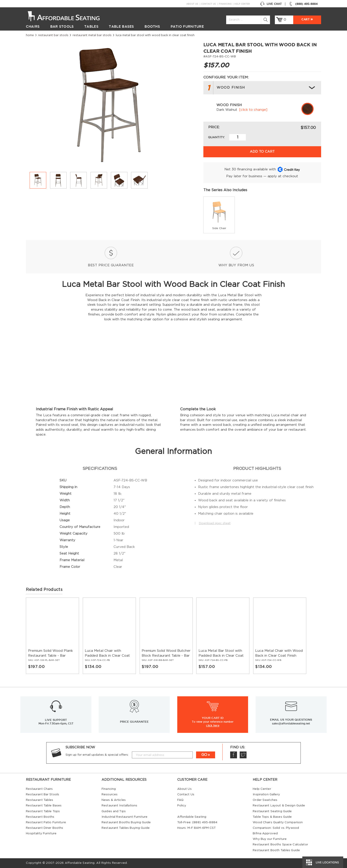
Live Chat (271, 4)
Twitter (243, 755)
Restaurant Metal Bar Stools (92, 35)
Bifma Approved (265, 833)
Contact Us (209, 4)
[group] (219, 215)
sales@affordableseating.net (291, 723)
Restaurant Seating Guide (272, 811)
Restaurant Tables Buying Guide (126, 828)
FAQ (180, 800)
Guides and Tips (114, 811)
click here (213, 725)
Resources (110, 794)
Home (30, 35)
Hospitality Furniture (41, 833)
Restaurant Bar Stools (53, 35)
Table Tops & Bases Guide (272, 817)
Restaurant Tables (40, 800)
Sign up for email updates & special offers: (97, 755)
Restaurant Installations (119, 806)
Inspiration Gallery (266, 794)
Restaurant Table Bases (44, 806)
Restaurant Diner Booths (44, 828)
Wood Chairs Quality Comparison (278, 822)
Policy (182, 806)
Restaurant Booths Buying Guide (126, 822)
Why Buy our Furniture (270, 839)
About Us (192, 4)
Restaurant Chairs (39, 789)
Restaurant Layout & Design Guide (279, 806)
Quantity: (216, 137)
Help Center (242, 4)
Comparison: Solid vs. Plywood (276, 828)
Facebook (233, 755)
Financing (225, 4)
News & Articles (114, 800)
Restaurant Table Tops (43, 811)
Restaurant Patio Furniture (46, 822)
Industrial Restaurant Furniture (124, 817)
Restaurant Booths (40, 817)
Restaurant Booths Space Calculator (280, 845)
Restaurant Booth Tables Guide (276, 850)
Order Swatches (265, 800)
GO (204, 755)
